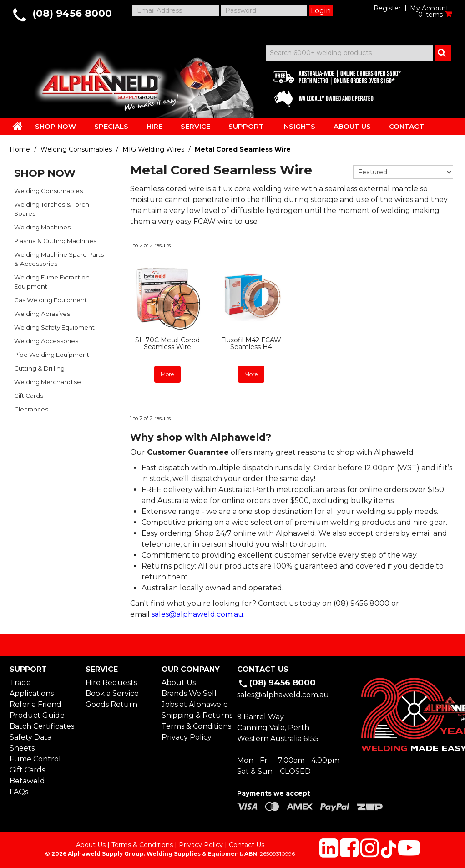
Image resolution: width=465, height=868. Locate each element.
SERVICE (195, 126)
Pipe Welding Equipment (52, 355)
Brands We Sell (189, 693)
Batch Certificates (42, 726)
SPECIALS (111, 126)
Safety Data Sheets (30, 743)
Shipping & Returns (195, 715)
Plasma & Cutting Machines (55, 241)
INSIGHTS (299, 126)
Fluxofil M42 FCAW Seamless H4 (251, 343)
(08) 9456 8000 (72, 13)
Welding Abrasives (42, 314)
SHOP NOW (56, 126)
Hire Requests (111, 683)
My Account (429, 8)
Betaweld (27, 781)
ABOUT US (352, 126)
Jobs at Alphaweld (195, 704)
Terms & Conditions (195, 726)
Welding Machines (42, 227)
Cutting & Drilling (39, 368)
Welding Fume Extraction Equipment (52, 282)
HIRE (154, 126)
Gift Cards (29, 396)
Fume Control (35, 759)
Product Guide (37, 715)
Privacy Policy (187, 737)
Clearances (31, 409)
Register (387, 8)
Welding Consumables (76, 149)
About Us (179, 683)
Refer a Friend (35, 704)
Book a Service (112, 693)
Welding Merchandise (48, 382)
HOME (18, 126)
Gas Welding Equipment (51, 300)
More (167, 374)
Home (20, 149)
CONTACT (407, 126)
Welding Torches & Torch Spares (52, 209)
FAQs (19, 792)
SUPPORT (246, 126)
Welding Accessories (46, 341)
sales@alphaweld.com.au (197, 614)
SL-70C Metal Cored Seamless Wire (167, 343)
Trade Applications (32, 688)
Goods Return (111, 704)
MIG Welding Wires (153, 149)
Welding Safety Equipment (54, 327)
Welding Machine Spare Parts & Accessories (59, 259)
